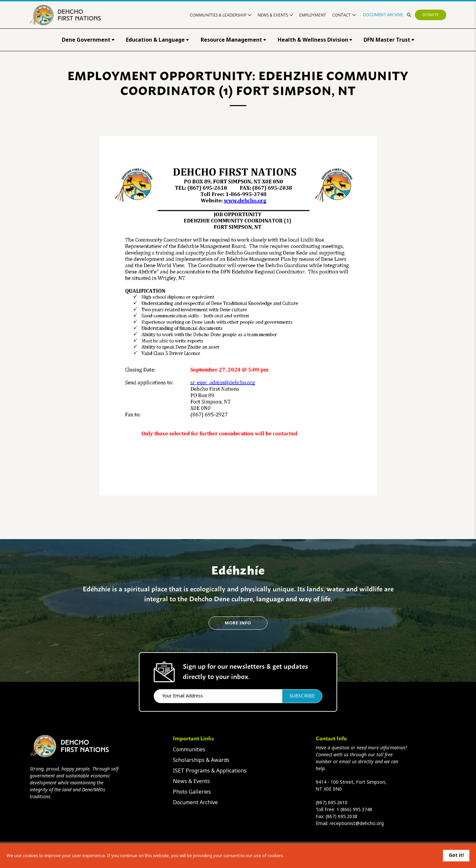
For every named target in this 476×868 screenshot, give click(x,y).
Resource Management (233, 40)
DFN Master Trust (389, 40)
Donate (431, 15)
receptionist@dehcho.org (357, 823)
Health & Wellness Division (315, 40)
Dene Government (88, 40)
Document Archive (383, 15)
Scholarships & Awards (201, 760)
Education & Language (157, 40)
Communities (189, 750)
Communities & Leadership (220, 15)
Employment (313, 15)
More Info (238, 623)
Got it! (456, 855)
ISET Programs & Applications (210, 771)
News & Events (275, 15)
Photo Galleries (192, 792)
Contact (344, 15)
